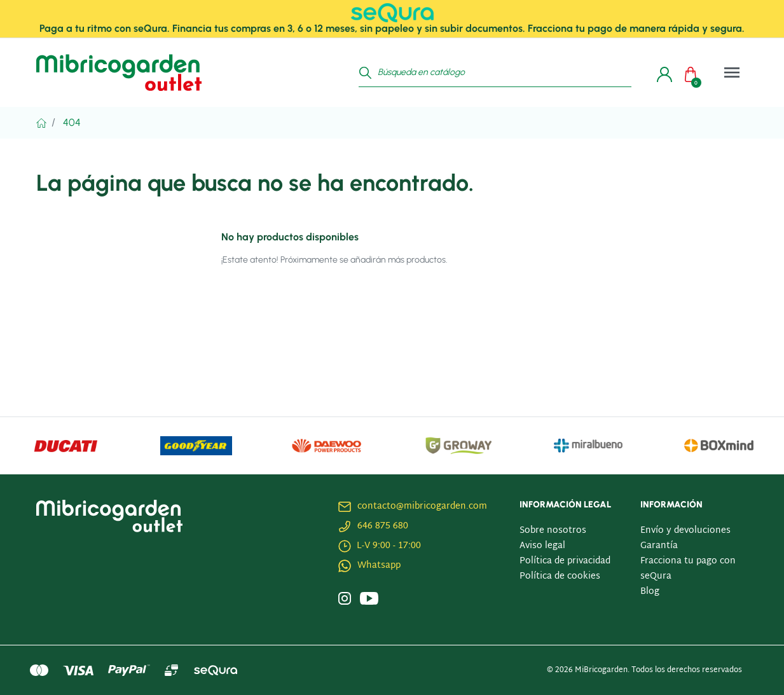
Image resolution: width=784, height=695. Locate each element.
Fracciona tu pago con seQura (688, 569)
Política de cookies (560, 576)
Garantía (659, 546)
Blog (650, 592)
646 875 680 (383, 526)
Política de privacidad (565, 561)
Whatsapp (379, 566)
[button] (694, 72)
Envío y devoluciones (685, 531)
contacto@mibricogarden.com (422, 506)
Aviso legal (542, 546)
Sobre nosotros (553, 531)
